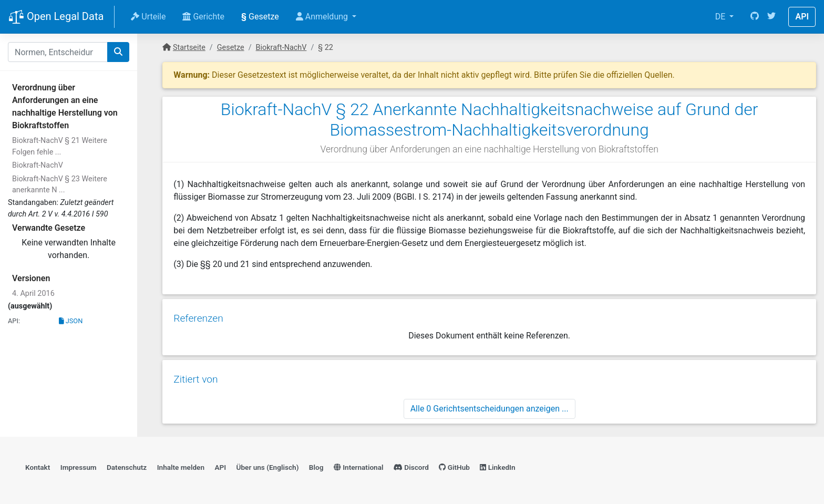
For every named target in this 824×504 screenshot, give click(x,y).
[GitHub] (755, 17)
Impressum (79, 465)
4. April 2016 (33, 294)
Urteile (148, 17)
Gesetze (260, 17)
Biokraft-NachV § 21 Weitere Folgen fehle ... (60, 146)
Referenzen (198, 317)
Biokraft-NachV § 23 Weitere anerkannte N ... (60, 185)
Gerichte (203, 17)
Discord (411, 465)
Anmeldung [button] (323, 17)
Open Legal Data (56, 17)
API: (14, 321)
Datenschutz (127, 465)
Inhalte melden (181, 465)
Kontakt (38, 465)
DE (722, 17)
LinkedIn (497, 465)
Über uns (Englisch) (268, 465)
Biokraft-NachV (38, 165)
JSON (71, 321)
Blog (316, 465)
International (359, 465)
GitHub (454, 465)
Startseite (189, 48)
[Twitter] (771, 17)
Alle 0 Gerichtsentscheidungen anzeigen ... (490, 405)
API (802, 17)
